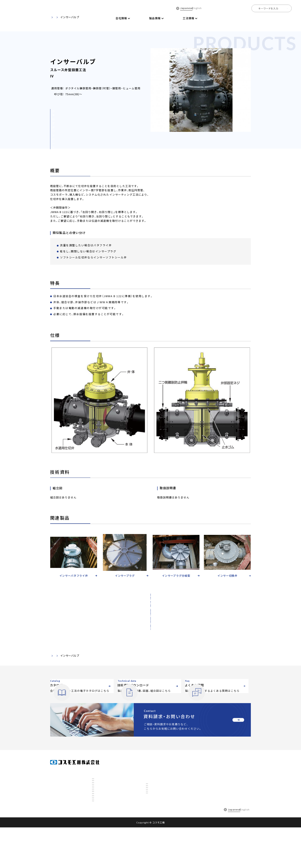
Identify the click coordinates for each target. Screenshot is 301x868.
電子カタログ (182, 18)
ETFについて (101, 837)
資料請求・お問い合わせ (215, 790)
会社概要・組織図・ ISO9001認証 (111, 770)
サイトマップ (143, 850)
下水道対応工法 (157, 807)
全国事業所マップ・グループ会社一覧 (114, 787)
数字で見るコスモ (104, 798)
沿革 (97, 781)
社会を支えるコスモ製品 (108, 809)
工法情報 (151, 771)
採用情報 (286, 18)
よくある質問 (240, 18)
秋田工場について (104, 820)
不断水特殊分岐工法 (159, 790)
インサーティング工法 (160, 785)
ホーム (101, 18)
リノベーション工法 (159, 796)
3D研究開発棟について (107, 826)
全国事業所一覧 (264, 18)
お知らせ (206, 781)
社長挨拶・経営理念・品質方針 (110, 775)
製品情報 (151, 762)
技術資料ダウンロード (211, 18)
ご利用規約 (97, 850)
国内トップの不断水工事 (108, 815)
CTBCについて (102, 832)
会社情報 (97, 762)
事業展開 (99, 804)
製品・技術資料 (72, 629)
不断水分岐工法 (157, 779)
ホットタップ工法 (158, 801)
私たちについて (103, 792)
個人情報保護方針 (119, 850)
